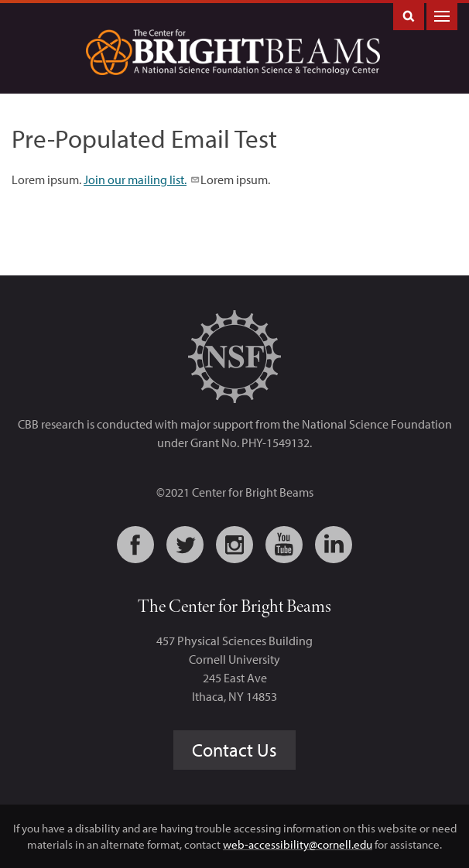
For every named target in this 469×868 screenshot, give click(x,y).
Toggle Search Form (409, 15)
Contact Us (234, 750)
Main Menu (442, 15)
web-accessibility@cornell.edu (298, 844)
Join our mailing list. (141, 179)
